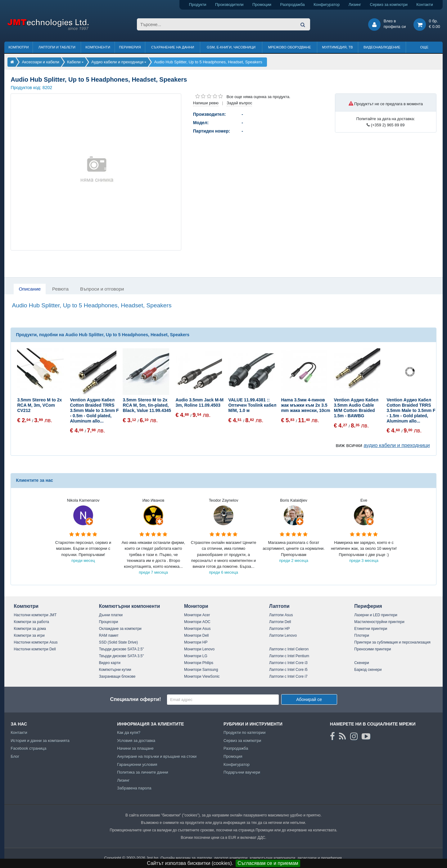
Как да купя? (129, 732)
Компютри (18, 47)
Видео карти (110, 663)
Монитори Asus (197, 629)
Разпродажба (292, 5)
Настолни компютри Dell (35, 649)
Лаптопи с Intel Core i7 (288, 676)
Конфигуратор (327, 5)
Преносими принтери (372, 649)
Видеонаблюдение (382, 47)
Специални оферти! (135, 699)
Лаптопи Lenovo (283, 635)
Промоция (233, 756)
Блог (15, 756)
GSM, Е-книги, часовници (231, 47)
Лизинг (355, 5)
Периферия (130, 47)
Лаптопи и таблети (57, 47)
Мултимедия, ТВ (338, 47)
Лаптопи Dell (280, 622)
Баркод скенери (368, 670)
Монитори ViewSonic (202, 676)
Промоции (262, 5)
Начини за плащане (135, 748)
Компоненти (98, 47)
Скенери (361, 663)
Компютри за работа (31, 622)
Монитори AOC (197, 622)
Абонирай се (309, 699)
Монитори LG (196, 656)
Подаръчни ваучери (242, 772)
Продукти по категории (244, 732)
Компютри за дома (30, 629)
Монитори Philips (199, 663)
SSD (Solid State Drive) (118, 642)
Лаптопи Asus (281, 615)
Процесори (109, 622)
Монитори (196, 606)
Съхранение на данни (173, 47)
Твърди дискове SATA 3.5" (122, 656)
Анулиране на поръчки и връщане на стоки (157, 756)
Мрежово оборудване (290, 47)
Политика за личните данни (143, 772)
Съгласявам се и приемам (268, 863)
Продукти (198, 5)
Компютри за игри (29, 635)
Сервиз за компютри (388, 5)
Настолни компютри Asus (36, 642)
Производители (229, 5)
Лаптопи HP (279, 629)
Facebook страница (28, 748)
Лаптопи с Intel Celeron (289, 649)
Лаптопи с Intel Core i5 (288, 670)
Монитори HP (196, 642)
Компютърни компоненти (130, 606)
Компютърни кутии (115, 670)
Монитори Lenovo (199, 649)
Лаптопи (279, 606)
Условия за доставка (136, 741)
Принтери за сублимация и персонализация (392, 642)
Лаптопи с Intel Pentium (289, 656)
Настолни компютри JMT (35, 615)
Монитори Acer (197, 615)
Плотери (362, 635)
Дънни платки (111, 615)
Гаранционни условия (137, 764)
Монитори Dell (196, 635)
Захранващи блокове (117, 676)
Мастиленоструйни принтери (379, 622)
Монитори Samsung (201, 670)
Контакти (424, 5)
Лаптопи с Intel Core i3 (288, 663)
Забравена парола (134, 788)
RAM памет (109, 635)
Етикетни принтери (371, 629)
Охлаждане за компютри (120, 629)
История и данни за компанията (40, 741)
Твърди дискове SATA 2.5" (122, 649)
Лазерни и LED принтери (376, 615)
